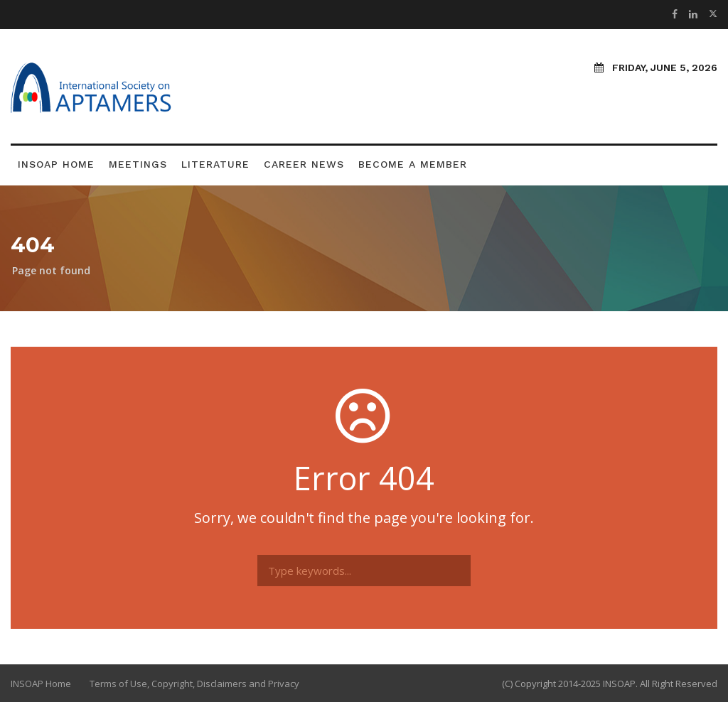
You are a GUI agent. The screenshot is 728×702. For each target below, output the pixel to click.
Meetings (138, 164)
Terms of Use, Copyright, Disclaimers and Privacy (194, 684)
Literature (215, 164)
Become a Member (413, 164)
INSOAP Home (56, 164)
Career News (304, 164)
